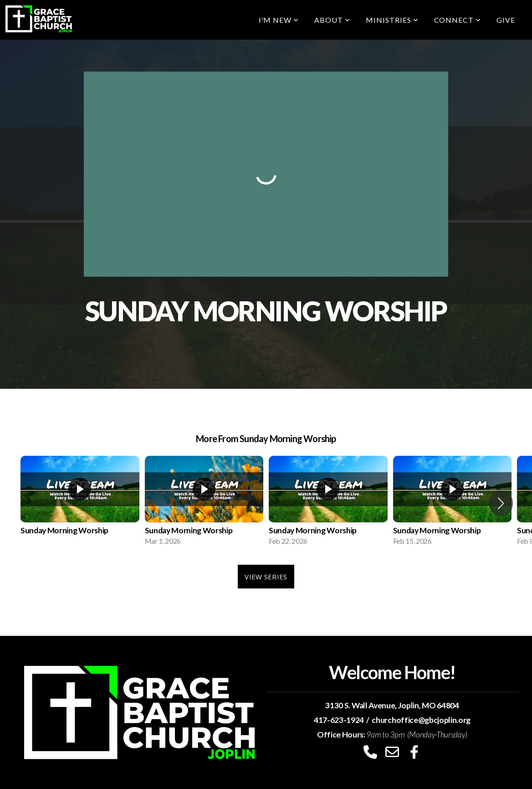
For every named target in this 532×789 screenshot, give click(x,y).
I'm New (279, 20)
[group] (80, 504)
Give (506, 20)
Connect (458, 20)
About (332, 20)
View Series (266, 577)
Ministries (392, 20)
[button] (501, 503)
